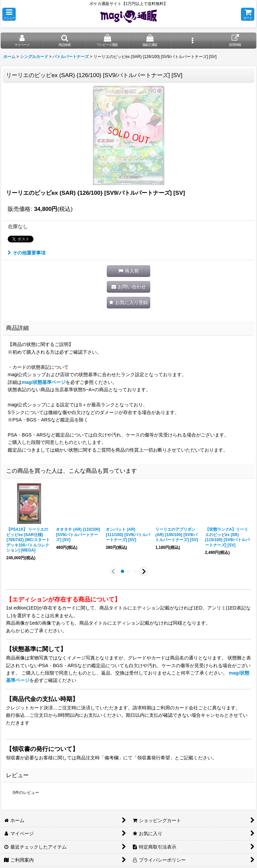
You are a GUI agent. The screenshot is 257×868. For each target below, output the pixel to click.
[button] (9, 14)
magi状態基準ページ (44, 382)
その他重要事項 (27, 253)
